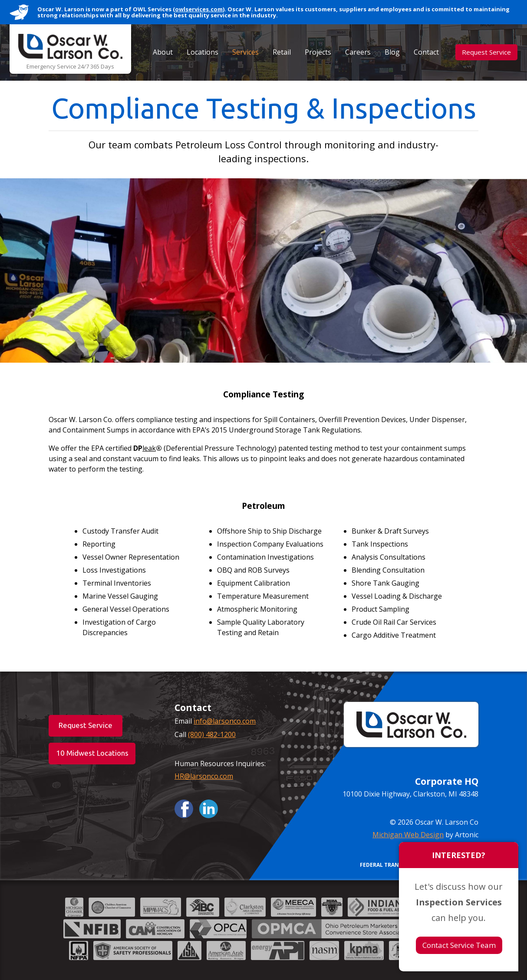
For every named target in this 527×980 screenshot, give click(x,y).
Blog (392, 52)
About (163, 52)
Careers (358, 52)
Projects (318, 52)
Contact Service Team (459, 945)
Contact (426, 52)
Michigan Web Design (408, 835)
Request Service (486, 52)
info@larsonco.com (225, 721)
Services (245, 52)
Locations (203, 52)
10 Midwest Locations (92, 753)
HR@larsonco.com (204, 776)
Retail (282, 52)
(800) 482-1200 (212, 734)
